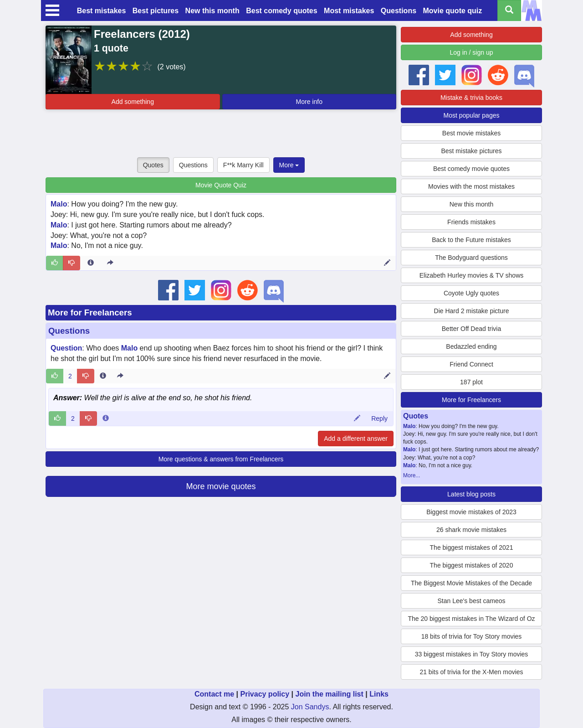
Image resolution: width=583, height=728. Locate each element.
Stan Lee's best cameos (472, 601)
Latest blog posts (471, 494)
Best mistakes (102, 11)
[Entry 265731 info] (91, 263)
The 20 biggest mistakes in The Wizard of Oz (471, 619)
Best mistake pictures (471, 151)
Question (66, 348)
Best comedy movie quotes (471, 169)
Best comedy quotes (281, 11)
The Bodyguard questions (471, 258)
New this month (212, 11)
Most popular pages (472, 115)
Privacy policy (265, 694)
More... (412, 475)
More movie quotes (221, 486)
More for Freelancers (90, 312)
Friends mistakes (471, 222)
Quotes (153, 165)
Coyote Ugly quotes (471, 293)
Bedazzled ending (471, 346)
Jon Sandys (310, 707)
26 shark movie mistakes (471, 530)
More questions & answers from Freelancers (221, 459)
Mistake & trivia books (471, 98)
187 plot (471, 382)
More (289, 165)
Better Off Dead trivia (471, 329)
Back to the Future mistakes (471, 240)
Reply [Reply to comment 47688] (379, 418)
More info (309, 102)
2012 (174, 34)
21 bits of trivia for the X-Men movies (471, 672)
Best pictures (156, 11)
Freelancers (125, 34)
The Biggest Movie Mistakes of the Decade (471, 583)
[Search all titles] (509, 10)
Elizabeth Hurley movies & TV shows (472, 275)
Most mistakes (349, 11)
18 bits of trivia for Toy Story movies (472, 636)
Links (379, 694)
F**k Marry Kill (243, 165)
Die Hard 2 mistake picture (472, 311)
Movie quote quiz (453, 11)
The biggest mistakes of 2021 (472, 547)
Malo (59, 204)
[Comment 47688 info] (106, 418)
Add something (133, 102)
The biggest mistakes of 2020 (472, 565)
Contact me (214, 694)
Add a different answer (356, 439)
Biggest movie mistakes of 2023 (471, 512)
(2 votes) (171, 67)
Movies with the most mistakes (471, 186)
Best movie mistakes (471, 133)
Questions (399, 11)
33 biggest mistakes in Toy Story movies (472, 654)
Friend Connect (471, 364)
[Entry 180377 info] (103, 376)
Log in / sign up (472, 52)
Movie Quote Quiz (221, 185)
